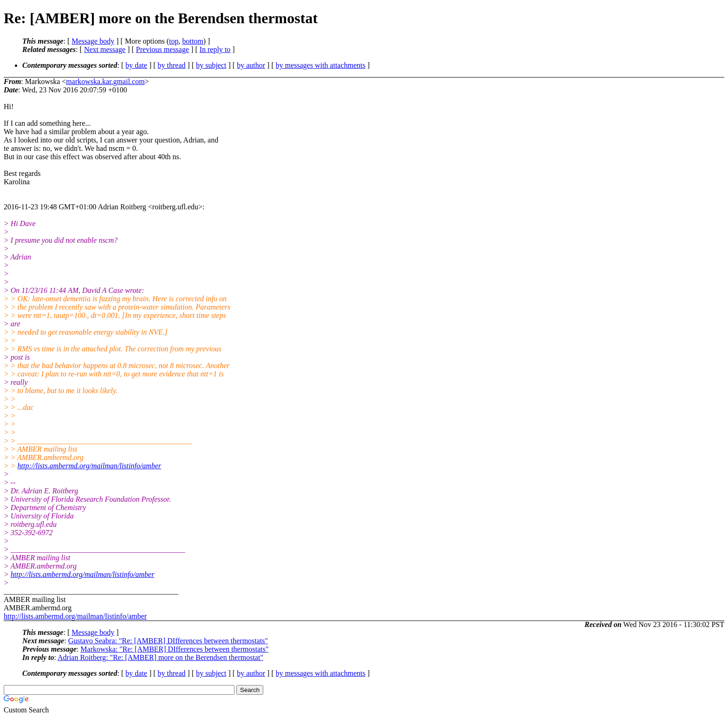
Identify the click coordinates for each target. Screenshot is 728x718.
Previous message (162, 49)
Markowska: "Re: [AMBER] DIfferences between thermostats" (174, 649)
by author (251, 65)
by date (136, 65)
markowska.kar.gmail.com (105, 81)
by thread (172, 65)
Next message (105, 49)
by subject (211, 65)
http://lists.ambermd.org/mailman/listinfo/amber (90, 466)
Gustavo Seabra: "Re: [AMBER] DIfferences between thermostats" (168, 641)
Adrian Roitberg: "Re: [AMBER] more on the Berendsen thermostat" (160, 657)
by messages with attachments (321, 65)
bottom (192, 41)
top (174, 41)
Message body (93, 41)
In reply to (215, 49)
